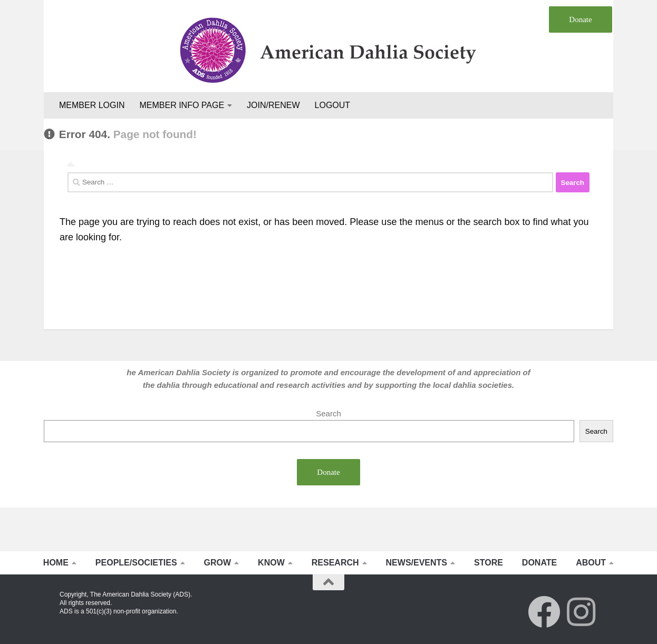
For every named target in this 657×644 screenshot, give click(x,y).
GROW (218, 563)
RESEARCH (335, 563)
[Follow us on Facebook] (544, 612)
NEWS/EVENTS (417, 563)
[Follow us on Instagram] (581, 612)
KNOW (271, 563)
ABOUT (591, 563)
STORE (489, 563)
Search (328, 413)
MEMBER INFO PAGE (182, 105)
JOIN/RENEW (273, 105)
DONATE (539, 563)
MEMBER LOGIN (92, 105)
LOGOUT (333, 105)
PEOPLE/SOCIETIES (136, 563)
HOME (56, 563)
